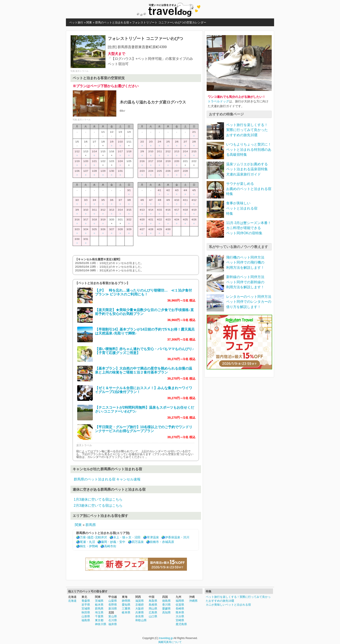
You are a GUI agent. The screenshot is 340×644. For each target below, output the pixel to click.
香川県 (166, 605)
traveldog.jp (166, 638)
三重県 (126, 609)
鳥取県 (153, 601)
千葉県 (99, 616)
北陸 (111, 612)
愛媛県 (166, 609)
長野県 (113, 605)
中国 (152, 597)
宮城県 (86, 609)
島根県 (153, 605)
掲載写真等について (170, 642)
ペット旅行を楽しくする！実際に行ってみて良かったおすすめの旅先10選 (247, 130)
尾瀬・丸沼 (87, 542)
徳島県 (166, 601)
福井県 (113, 624)
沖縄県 (193, 601)
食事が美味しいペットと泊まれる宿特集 (242, 208)
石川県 (113, 620)
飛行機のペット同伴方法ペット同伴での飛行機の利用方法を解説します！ (245, 262)
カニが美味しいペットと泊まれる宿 (228, 605)
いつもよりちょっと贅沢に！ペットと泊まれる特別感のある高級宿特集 (249, 149)
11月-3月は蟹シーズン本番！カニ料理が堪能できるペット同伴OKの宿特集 (249, 228)
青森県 (86, 601)
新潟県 (113, 609)
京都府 (140, 605)
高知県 (166, 612)
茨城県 (99, 601)
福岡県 (180, 601)
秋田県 (86, 612)
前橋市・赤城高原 (162, 542)
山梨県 (113, 601)
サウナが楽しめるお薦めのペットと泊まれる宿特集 (249, 189)
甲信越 (113, 597)
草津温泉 (153, 537)
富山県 (113, 616)
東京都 (99, 620)
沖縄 (192, 597)
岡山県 (153, 609)
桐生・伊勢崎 (89, 546)
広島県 (153, 612)
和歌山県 (141, 620)
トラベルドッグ (218, 101)
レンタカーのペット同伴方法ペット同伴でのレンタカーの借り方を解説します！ (249, 302)
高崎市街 (110, 546)
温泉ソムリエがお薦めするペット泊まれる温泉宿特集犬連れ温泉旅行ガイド (247, 169)
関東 (78, 525)
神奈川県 (101, 624)
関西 (138, 597)
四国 (165, 597)
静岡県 (126, 601)
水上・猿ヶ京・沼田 (127, 537)
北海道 (72, 597)
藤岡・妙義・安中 (113, 542)
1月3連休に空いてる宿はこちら (98, 499)
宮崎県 (180, 620)
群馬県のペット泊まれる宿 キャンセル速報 (107, 479)
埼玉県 (99, 612)
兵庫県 (140, 612)
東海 (125, 597)
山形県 (86, 616)
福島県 (86, 620)
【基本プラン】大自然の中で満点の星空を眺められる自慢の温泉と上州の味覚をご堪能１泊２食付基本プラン (144, 370)
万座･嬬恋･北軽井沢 (93, 537)
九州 (178, 597)
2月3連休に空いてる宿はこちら (98, 506)
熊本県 (180, 612)
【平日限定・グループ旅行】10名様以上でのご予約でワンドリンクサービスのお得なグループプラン (144, 429)
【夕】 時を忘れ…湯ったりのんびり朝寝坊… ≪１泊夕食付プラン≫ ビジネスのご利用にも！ (143, 292)
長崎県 (180, 609)
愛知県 (126, 605)
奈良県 (140, 616)
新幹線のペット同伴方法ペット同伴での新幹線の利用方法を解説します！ (245, 282)
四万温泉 (138, 542)
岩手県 (86, 605)
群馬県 (91, 525)
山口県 (153, 616)
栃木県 (99, 605)
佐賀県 (180, 605)
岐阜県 (126, 612)
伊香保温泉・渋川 (177, 537)
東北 (84, 597)
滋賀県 (140, 601)
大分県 (180, 616)
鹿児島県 (181, 624)
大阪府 (140, 609)
